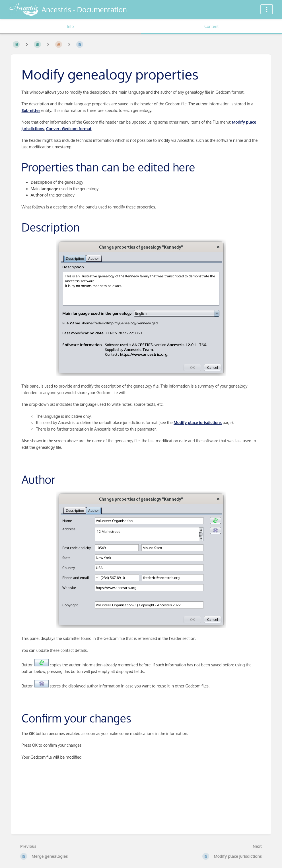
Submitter (31, 110)
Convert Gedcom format (69, 129)
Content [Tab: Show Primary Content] (211, 26)
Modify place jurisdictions (198, 422)
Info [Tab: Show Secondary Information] (70, 26)
